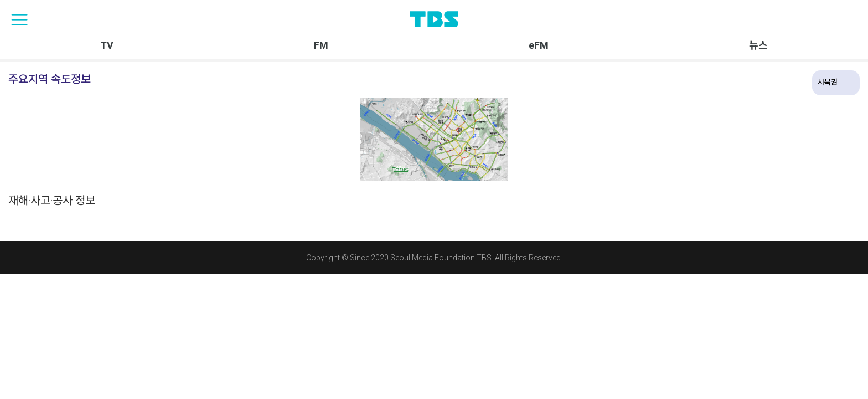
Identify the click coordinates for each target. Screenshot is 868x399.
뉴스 (758, 45)
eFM (539, 45)
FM (321, 45)
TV (107, 45)
